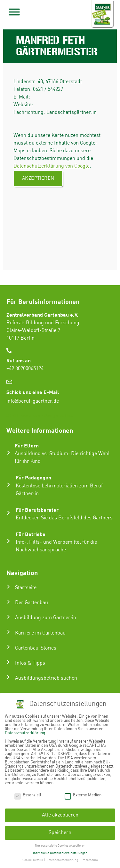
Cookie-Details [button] (33, 859)
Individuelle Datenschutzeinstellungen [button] (60, 852)
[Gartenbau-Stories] (8, 647)
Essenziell (28, 794)
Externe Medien (83, 794)
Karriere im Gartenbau (40, 633)
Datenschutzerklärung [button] (63, 859)
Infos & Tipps (30, 663)
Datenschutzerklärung (25, 732)
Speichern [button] (60, 832)
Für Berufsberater (37, 510)
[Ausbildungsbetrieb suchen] (8, 677)
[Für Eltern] (8, 453)
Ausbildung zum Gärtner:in (46, 618)
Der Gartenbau (32, 603)
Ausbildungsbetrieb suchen (46, 678)
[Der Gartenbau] (8, 602)
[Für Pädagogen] (8, 485)
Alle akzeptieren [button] (60, 814)
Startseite (26, 588)
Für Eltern (27, 445)
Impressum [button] (90, 859)
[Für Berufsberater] (8, 513)
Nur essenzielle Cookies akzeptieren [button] (60, 845)
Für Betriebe (31, 534)
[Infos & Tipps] (8, 662)
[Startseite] (8, 587)
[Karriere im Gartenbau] (8, 632)
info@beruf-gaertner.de (33, 401)
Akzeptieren (38, 178)
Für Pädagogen (33, 477)
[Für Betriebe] (8, 541)
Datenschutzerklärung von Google (52, 166)
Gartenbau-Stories (36, 648)
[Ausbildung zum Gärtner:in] (8, 617)
